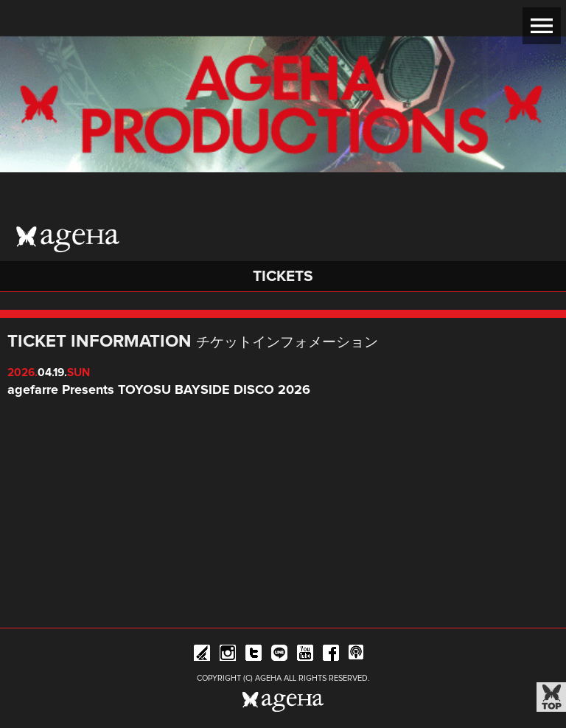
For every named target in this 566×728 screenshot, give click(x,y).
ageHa (68, 239)
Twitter (254, 655)
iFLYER (202, 655)
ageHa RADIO (357, 655)
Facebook (331, 655)
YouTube (305, 655)
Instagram (228, 655)
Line (279, 655)
